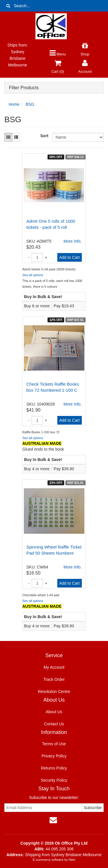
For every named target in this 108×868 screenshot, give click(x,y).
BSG (30, 104)
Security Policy (54, 780)
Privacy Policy (54, 756)
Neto (72, 860)
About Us (54, 712)
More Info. (72, 241)
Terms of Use (54, 744)
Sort (44, 136)
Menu (58, 54)
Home (14, 104)
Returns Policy (54, 768)
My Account (54, 667)
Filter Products (24, 88)
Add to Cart (70, 257)
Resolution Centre (54, 692)
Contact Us (54, 724)
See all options (33, 275)
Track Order (54, 679)
